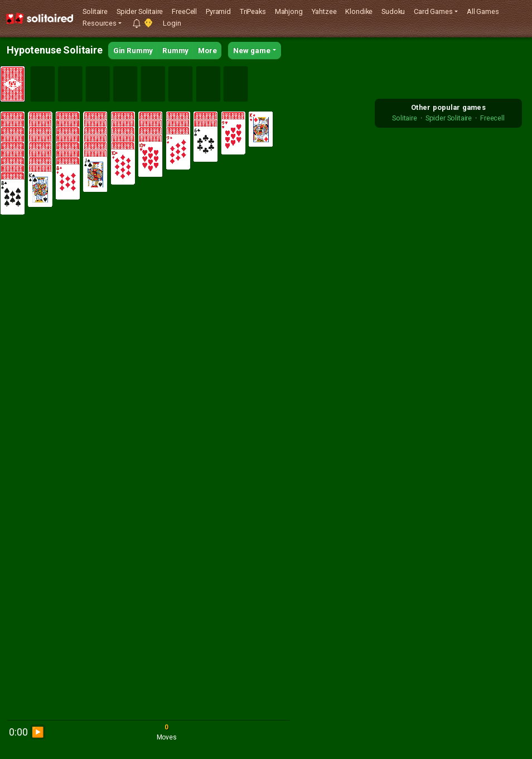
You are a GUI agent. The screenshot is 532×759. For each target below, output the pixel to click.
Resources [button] (100, 23)
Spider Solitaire (140, 11)
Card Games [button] (433, 11)
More (207, 50)
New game (252, 50)
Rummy (175, 50)
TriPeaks (253, 11)
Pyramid (218, 11)
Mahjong (289, 11)
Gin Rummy (133, 50)
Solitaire (95, 11)
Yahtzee (324, 11)
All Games (483, 11)
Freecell (492, 118)
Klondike (359, 11)
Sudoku (393, 11)
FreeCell (184, 11)
